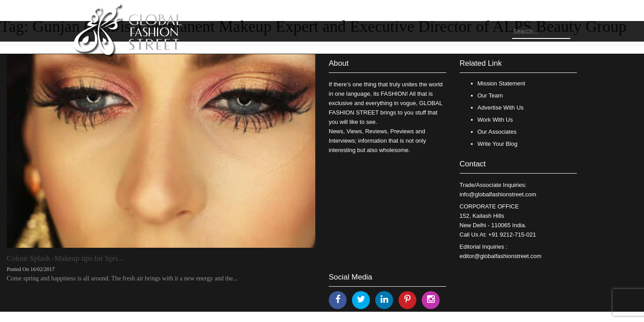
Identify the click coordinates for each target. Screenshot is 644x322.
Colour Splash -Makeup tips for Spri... (65, 258)
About (339, 63)
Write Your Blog (498, 144)
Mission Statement (502, 83)
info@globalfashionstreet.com (498, 194)
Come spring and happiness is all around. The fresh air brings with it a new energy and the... (122, 278)
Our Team (490, 95)
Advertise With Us (501, 108)
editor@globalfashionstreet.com (501, 256)
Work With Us (495, 120)
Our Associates (497, 132)
